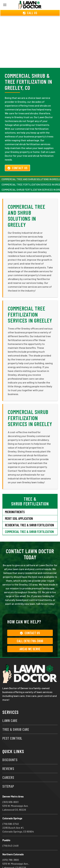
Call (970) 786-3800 (30, 629)
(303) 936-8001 (10, 790)
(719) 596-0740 (11, 812)
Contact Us (17, 156)
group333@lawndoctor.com (18, 860)
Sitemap (8, 775)
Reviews (8, 757)
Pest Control (12, 727)
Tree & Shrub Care (16, 718)
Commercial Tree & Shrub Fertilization (29, 520)
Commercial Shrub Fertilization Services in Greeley (30, 406)
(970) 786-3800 (11, 848)
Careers (8, 766)
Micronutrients (15, 500)
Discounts (10, 748)
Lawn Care (10, 709)
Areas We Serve (30, 637)
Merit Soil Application (19, 507)
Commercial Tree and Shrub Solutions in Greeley (26, 204)
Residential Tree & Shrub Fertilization (29, 513)
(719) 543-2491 (10, 834)
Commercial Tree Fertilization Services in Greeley (30, 303)
